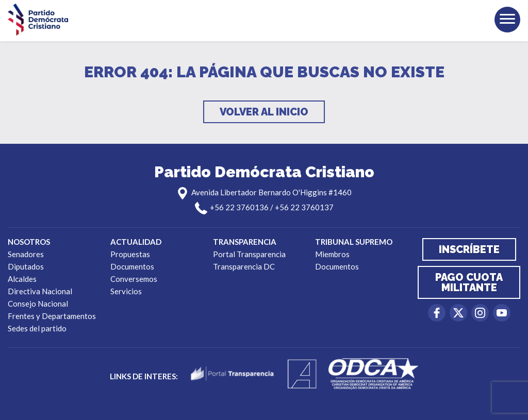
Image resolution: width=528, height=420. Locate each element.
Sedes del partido (37, 328)
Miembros (332, 254)
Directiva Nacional (40, 291)
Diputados (26, 266)
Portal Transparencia (249, 254)
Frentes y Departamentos (52, 316)
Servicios (126, 291)
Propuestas (130, 254)
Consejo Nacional (38, 304)
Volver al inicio (264, 112)
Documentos (132, 266)
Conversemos (134, 279)
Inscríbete (469, 249)
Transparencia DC (244, 266)
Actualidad (136, 242)
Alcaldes (22, 279)
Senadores (26, 254)
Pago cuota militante (469, 282)
